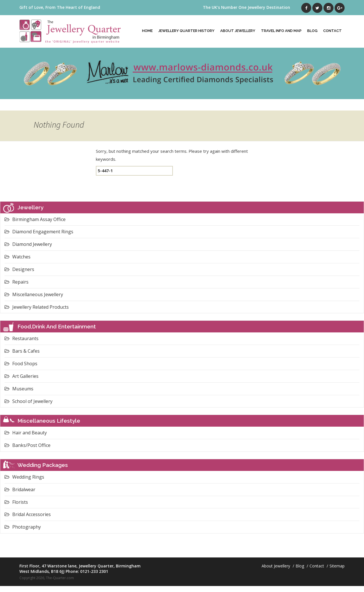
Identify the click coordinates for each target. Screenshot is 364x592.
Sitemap (337, 566)
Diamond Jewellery (28, 244)
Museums (19, 389)
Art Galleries (22, 376)
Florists (16, 502)
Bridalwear (20, 489)
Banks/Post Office (28, 445)
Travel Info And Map (281, 31)
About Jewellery (238, 31)
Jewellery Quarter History (186, 31)
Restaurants (22, 338)
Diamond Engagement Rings (39, 232)
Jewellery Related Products (37, 307)
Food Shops (21, 364)
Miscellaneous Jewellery (34, 294)
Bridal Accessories (28, 514)
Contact (332, 31)
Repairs (17, 282)
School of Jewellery (29, 401)
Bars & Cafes (22, 351)
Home (147, 31)
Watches (18, 257)
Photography (23, 527)
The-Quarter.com (60, 578)
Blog (312, 31)
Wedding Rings (24, 477)
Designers (19, 269)
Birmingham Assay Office (35, 219)
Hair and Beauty (26, 433)
